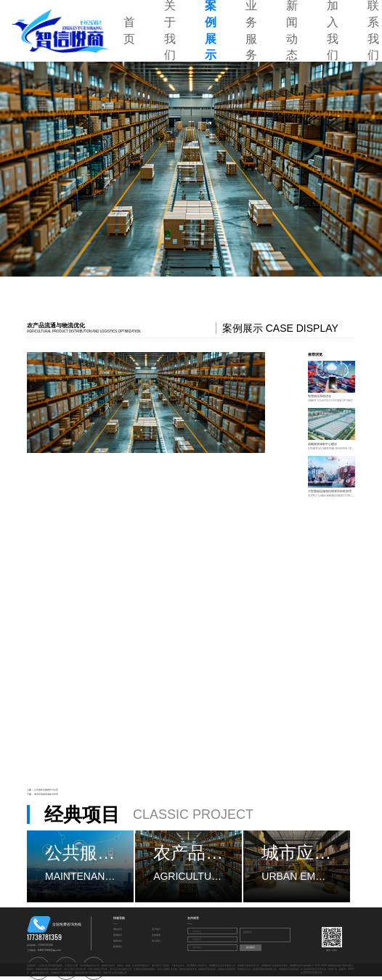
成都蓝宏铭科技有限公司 (265, 969)
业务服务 (156, 935)
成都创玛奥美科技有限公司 (49, 969)
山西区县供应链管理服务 (50, 965)
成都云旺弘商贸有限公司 (115, 973)
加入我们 (156, 941)
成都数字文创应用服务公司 (222, 965)
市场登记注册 (71, 965)
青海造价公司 (244, 969)
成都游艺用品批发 (207, 969)
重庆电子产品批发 (160, 965)
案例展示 (118, 935)
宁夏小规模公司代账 (98, 969)
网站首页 (118, 929)
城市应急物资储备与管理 (46, 794)
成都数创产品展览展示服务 (275, 965)
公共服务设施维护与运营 (46, 790)
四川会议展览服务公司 (121, 969)
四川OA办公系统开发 (197, 965)
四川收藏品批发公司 (90, 965)
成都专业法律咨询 (227, 969)
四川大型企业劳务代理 (75, 969)
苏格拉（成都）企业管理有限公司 (133, 965)
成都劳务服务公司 (40, 973)
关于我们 (156, 929)
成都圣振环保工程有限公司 (88, 973)
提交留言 (251, 947)
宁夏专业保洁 (178, 965)
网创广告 (333, 969)
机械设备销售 (108, 965)
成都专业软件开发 (188, 969)
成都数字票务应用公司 (248, 965)
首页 (129, 30)
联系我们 (118, 947)
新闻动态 (118, 941)
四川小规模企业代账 (167, 969)
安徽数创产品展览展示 (62, 973)
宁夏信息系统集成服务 (145, 969)
